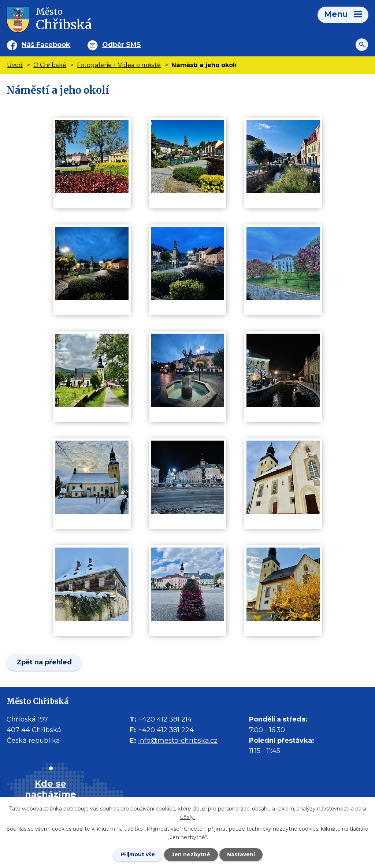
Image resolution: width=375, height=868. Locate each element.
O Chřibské (50, 65)
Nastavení (241, 854)
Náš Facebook (46, 45)
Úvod (15, 65)
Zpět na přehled (44, 662)
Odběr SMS (122, 45)
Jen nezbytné (191, 854)
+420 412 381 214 (165, 719)
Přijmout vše (138, 854)
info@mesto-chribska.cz (178, 741)
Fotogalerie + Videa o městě (119, 65)
